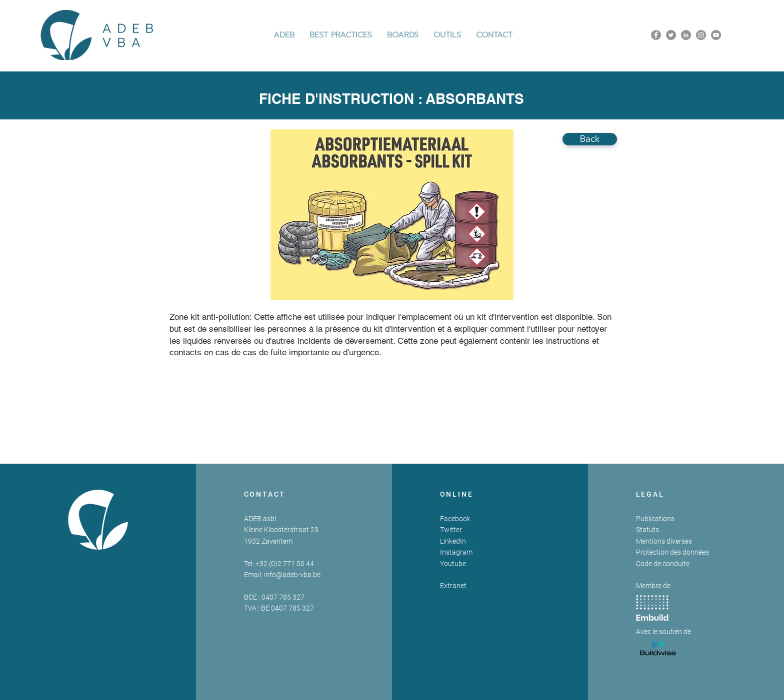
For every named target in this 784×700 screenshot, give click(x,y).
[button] (341, 35)
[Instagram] (701, 35)
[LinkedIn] (686, 35)
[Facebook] (656, 35)
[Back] (590, 139)
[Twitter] (671, 35)
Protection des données (672, 552)
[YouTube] (716, 35)
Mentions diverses (664, 541)
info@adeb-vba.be (292, 575)
